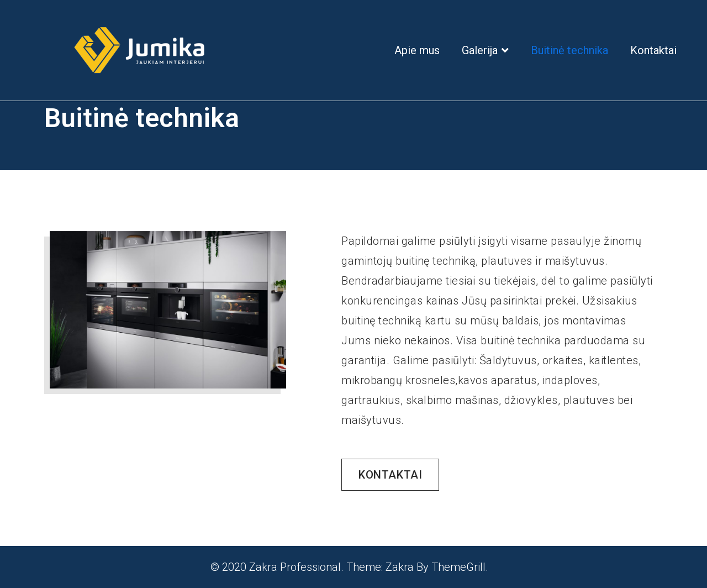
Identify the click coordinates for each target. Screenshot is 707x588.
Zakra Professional (295, 567)
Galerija (480, 50)
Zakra (400, 567)
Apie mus (417, 50)
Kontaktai (653, 50)
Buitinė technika (569, 50)
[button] (390, 475)
